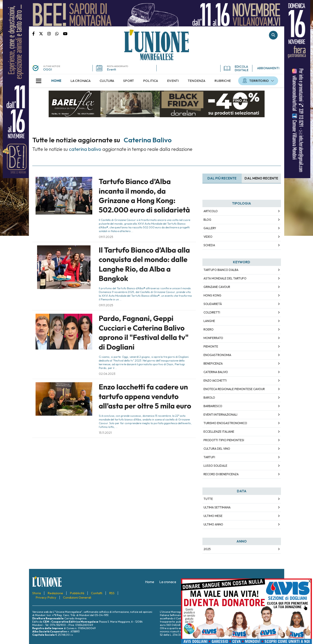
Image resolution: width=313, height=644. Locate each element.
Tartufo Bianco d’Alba (221, 270)
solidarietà (213, 304)
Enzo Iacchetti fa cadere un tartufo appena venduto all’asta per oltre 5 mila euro (145, 396)
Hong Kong (212, 295)
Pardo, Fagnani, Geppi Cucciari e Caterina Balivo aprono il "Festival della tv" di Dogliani (144, 332)
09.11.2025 (106, 237)
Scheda (209, 245)
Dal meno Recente (261, 178)
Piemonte (211, 346)
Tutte (208, 499)
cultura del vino (217, 449)
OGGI (48, 69)
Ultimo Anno (213, 524)
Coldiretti (212, 312)
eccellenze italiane (219, 432)
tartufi (209, 457)
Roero (209, 329)
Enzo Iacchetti (215, 381)
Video (208, 237)
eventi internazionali (220, 415)
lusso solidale (215, 466)
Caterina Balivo (216, 372)
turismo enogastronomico (225, 423)
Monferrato (213, 338)
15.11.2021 (105, 433)
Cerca (273, 35)
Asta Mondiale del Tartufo (225, 278)
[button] (39, 81)
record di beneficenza (221, 474)
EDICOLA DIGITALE (236, 68)
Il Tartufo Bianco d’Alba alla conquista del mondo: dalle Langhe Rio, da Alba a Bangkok (144, 264)
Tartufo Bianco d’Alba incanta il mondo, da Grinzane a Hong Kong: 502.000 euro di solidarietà (144, 196)
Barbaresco (213, 406)
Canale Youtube (65, 33)
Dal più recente (222, 178)
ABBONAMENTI (268, 68)
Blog (207, 220)
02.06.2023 (107, 374)
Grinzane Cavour (217, 287)
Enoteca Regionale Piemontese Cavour (234, 389)
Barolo (209, 398)
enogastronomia (217, 355)
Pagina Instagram (51, 33)
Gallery (210, 228)
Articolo (211, 211)
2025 (207, 549)
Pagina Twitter (43, 33)
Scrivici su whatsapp (59, 33)
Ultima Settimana (217, 507)
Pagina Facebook (36, 33)
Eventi (111, 69)
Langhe (209, 321)
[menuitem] (56, 81)
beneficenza (213, 363)
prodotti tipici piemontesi (224, 440)
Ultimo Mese (213, 516)
